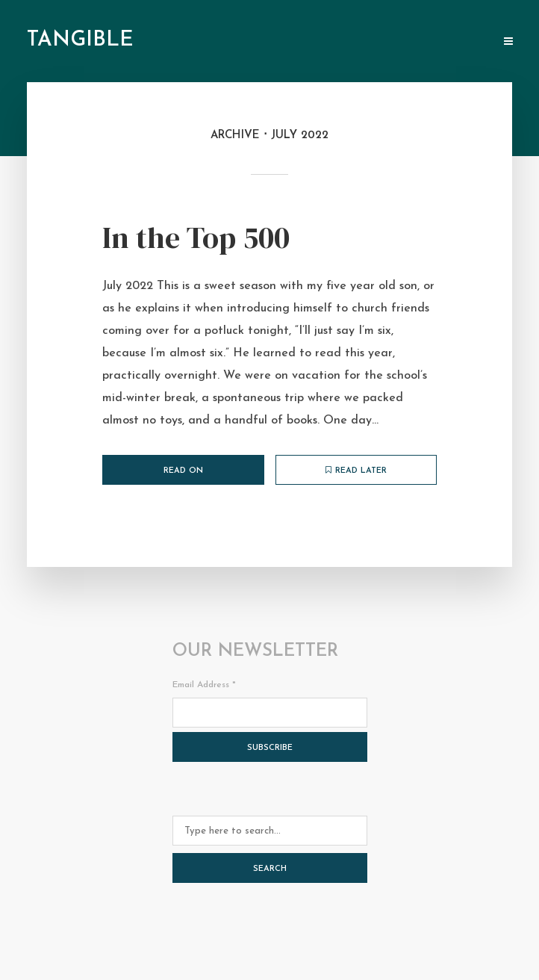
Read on (183, 471)
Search (270, 869)
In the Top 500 (196, 238)
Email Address (204, 685)
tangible (80, 40)
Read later (356, 471)
